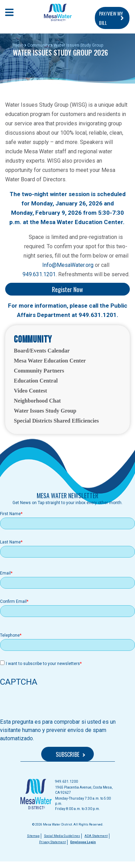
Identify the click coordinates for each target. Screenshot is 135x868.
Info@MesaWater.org (68, 265)
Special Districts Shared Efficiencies (56, 421)
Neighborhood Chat (37, 401)
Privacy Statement (52, 842)
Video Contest (30, 391)
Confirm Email (13, 601)
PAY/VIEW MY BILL (111, 18)
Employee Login (83, 842)
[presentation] (53, 704)
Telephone (10, 635)
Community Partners (39, 371)
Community (38, 45)
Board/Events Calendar (42, 351)
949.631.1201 (39, 274)
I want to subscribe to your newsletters (43, 664)
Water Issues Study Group (45, 411)
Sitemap (33, 836)
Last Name (10, 542)
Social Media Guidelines (62, 836)
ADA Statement (96, 836)
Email (5, 573)
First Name (10, 514)
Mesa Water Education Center (50, 361)
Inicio (18, 45)
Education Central (36, 381)
